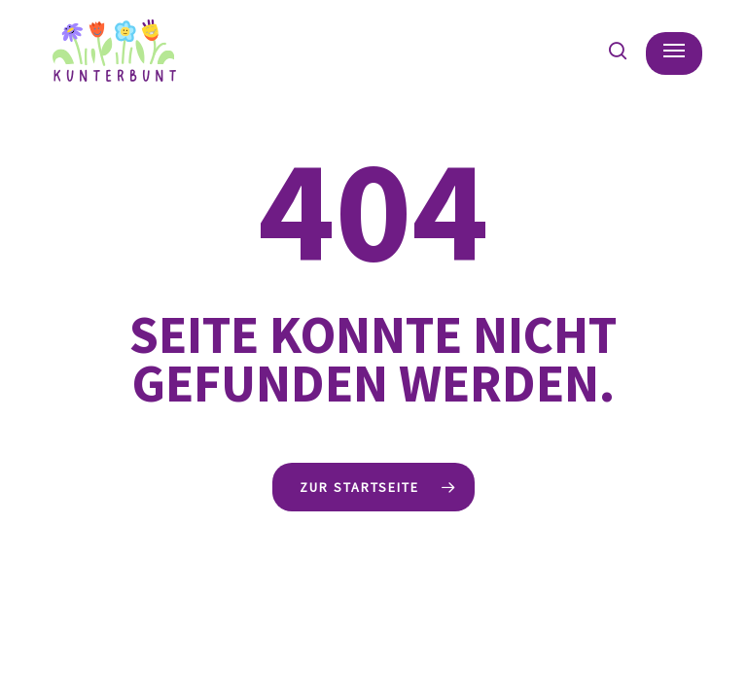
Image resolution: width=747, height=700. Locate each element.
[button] (674, 51)
